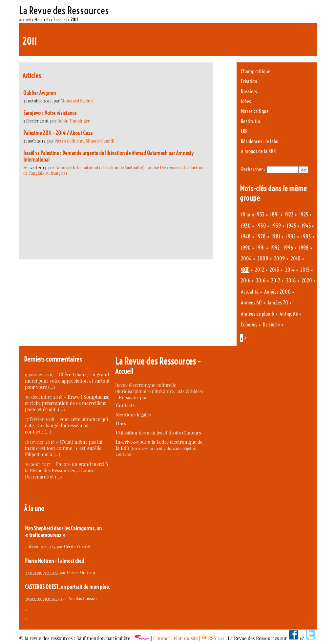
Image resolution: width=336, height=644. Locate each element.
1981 (276, 237)
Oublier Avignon (40, 93)
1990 (246, 248)
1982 (291, 237)
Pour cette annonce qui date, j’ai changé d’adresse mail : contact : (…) (66, 425)
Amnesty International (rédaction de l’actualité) (100, 167)
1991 (261, 248)
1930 (246, 226)
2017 (276, 281)
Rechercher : (253, 169)
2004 (246, 259)
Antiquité (289, 314)
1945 (291, 226)
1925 (304, 215)
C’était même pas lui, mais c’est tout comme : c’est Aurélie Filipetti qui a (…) (64, 448)
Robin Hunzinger (74, 121)
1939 (276, 226)
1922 (289, 215)
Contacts (125, 405)
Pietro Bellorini (69, 141)
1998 (304, 248)
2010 (296, 259)
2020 (307, 281)
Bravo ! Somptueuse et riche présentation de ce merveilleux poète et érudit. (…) (67, 403)
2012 (260, 270)
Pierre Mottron (81, 572)
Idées (246, 101)
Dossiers (249, 91)
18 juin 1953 (253, 215)
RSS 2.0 (213, 638)
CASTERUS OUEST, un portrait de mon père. (68, 587)
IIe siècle (271, 325)
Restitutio (250, 121)
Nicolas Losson (83, 598)
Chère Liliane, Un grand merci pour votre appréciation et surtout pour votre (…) (67, 381)
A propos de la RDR (258, 151)
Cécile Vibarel (77, 546)
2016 (246, 281)
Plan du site (186, 638)
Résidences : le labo (260, 141)
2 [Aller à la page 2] (245, 339)
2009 (279, 259)
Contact (162, 638)
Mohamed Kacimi (77, 101)
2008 (263, 259)
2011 (245, 270)
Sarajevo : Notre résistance (50, 113)
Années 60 (251, 303)
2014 (290, 270)
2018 (291, 281)
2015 (305, 270)
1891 (274, 215)
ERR (244, 131)
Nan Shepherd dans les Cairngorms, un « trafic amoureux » (63, 532)
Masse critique (255, 111)
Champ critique (256, 71)
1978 (261, 237)
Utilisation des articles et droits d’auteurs (158, 433)
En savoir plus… (136, 398)
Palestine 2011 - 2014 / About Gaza (58, 133)
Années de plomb (257, 314)
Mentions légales (133, 415)
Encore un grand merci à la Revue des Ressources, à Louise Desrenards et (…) (66, 470)
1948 (246, 237)
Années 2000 (277, 292)
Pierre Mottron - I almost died (54, 561)
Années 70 (278, 303)
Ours (121, 423)
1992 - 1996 (282, 248)
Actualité (250, 292)
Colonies (249, 325)
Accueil (25, 20)
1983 (306, 237)
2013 (274, 270)
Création (249, 81)
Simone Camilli (100, 141)
